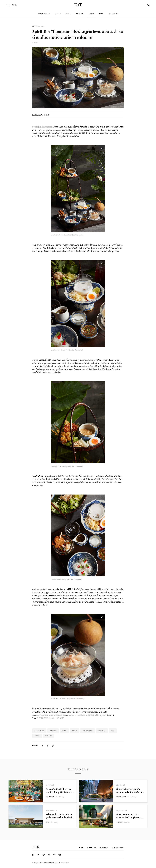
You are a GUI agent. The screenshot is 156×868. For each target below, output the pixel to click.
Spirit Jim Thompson (42, 127)
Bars (68, 14)
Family (74, 731)
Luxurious (48, 736)
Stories (80, 14)
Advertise (91, 848)
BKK (14, 5)
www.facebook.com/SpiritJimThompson (87, 715)
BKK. (36, 847)
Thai (43, 27)
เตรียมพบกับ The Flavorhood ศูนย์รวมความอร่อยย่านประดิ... (60, 816)
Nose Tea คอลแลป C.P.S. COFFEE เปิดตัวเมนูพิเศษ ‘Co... (130, 816)
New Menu (127, 822)
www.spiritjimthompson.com (50, 715)
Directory (113, 14)
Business (104, 848)
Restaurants (44, 14)
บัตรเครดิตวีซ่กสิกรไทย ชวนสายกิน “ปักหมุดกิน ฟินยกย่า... (60, 791)
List (101, 14)
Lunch (64, 731)
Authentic (53, 731)
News (91, 14)
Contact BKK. (118, 848)
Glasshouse (102, 731)
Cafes (58, 14)
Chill (113, 731)
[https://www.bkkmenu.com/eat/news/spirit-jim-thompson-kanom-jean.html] (53, 746)
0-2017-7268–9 (43, 718)
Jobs (81, 848)
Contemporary (87, 731)
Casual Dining (39, 731)
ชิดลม (35, 43)
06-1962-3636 (58, 718)
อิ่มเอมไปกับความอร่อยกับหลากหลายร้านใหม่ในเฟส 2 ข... (130, 791)
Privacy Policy (65, 862)
